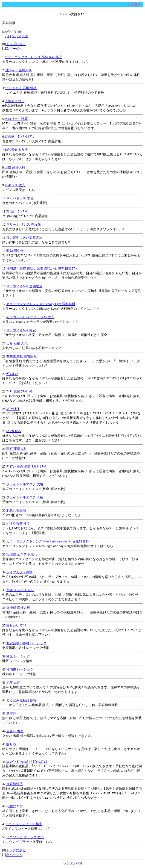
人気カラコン (14, 101)
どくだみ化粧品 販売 (21, 700)
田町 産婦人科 (17, 449)
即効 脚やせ (15, 251)
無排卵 (11, 713)
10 (26, 36)
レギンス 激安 (15, 185)
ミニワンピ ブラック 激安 (25, 837)
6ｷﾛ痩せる (14, 431)
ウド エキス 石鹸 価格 (21, 88)
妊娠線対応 (14, 784)
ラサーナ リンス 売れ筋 (24, 225)
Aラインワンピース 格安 (24, 824)
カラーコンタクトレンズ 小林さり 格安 (33, 57)
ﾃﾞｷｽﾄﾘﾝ (12, 374)
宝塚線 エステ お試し (22, 554)
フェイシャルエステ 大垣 (25, 484)
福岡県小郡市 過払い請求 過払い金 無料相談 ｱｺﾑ (42, 268)
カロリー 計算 (16, 119)
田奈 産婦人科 (15, 167)
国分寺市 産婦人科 (18, 70)
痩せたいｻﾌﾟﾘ (16, 625)
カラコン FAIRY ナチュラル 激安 (30, 317)
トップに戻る (16, 44)
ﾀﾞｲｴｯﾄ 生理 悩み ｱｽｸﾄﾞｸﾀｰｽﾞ (27, 467)
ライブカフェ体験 (19, 572)
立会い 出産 (15, 731)
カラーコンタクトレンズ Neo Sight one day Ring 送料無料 (47, 541)
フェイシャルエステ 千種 (25, 497)
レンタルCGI (73, 863)
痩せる (11, 744)
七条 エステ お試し (20, 590)
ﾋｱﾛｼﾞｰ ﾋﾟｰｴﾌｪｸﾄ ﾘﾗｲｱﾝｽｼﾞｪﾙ (27, 762)
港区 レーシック (18, 656)
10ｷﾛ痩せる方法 (16, 150)
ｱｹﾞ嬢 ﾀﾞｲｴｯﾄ (17, 211)
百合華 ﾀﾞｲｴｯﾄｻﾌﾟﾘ (19, 137)
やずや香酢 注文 (18, 524)
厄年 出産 (13, 683)
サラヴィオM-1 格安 (21, 330)
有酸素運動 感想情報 (21, 356)
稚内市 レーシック (20, 669)
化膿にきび (14, 806)
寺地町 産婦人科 (18, 608)
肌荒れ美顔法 (16, 510)
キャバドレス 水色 (20, 198)
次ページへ (14, 49)
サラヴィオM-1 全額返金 (24, 286)
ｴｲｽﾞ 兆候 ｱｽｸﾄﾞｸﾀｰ (20, 391)
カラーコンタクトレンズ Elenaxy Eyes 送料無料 (41, 304)
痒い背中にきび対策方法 (24, 238)
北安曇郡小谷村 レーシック (26, 643)
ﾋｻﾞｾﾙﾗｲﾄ (13, 409)
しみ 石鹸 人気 (17, 343)
